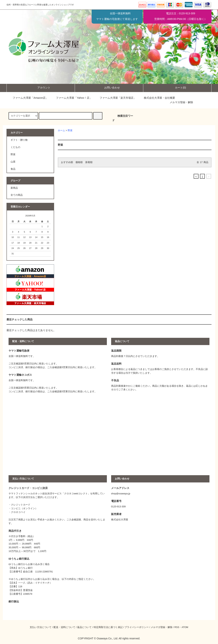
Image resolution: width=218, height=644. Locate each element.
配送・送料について (64, 627)
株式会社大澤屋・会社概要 (157, 98)
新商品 (14, 188)
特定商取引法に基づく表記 (108, 627)
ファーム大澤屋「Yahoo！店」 (71, 98)
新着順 (89, 162)
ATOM (185, 627)
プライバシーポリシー (137, 627)
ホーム (61, 131)
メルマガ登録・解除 (181, 102)
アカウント (41, 88)
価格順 (79, 162)
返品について (84, 627)
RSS (177, 627)
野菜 (70, 131)
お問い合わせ (109, 88)
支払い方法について (41, 627)
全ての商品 (17, 195)
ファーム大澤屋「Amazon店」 (28, 98)
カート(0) (177, 88)
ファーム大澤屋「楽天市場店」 (115, 98)
